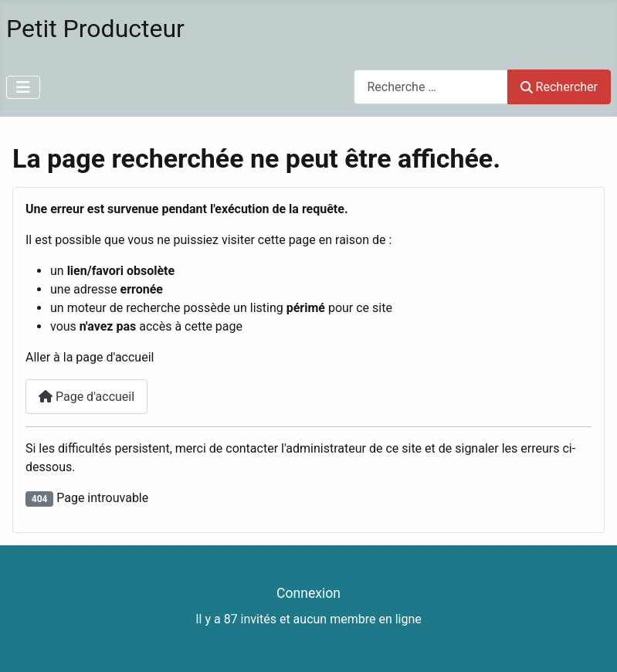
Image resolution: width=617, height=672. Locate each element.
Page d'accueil (86, 397)
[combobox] (431, 87)
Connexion (308, 593)
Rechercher (559, 87)
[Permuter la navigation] (23, 87)
